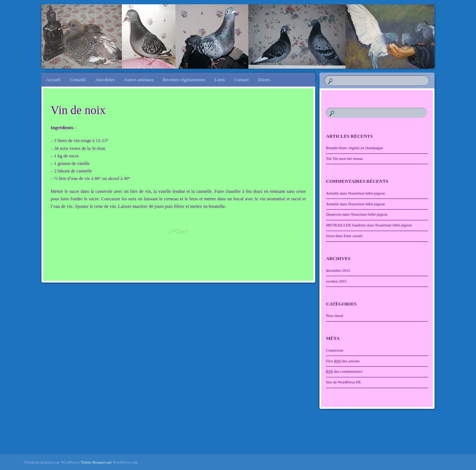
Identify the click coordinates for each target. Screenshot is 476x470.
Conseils (78, 80)
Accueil (53, 80)
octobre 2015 (336, 281)
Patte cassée (353, 236)
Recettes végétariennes (184, 80)
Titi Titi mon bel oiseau (344, 158)
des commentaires (344, 371)
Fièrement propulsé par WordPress (51, 462)
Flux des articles (343, 361)
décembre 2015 (338, 270)
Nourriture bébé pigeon (366, 193)
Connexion (334, 350)
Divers (264, 80)
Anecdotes (105, 80)
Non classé (334, 315)
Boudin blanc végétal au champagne (354, 148)
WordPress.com (125, 462)
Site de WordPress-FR (343, 382)
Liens (220, 80)
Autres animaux (139, 80)
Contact (241, 80)
